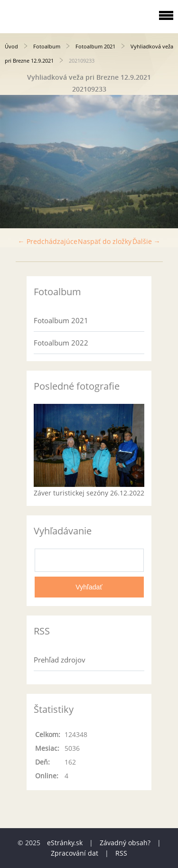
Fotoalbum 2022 (61, 343)
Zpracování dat (75, 853)
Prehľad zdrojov (60, 660)
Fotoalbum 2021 (95, 46)
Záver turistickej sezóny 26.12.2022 (89, 493)
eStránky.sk (65, 843)
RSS (121, 853)
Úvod (11, 46)
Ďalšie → (146, 241)
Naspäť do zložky (105, 241)
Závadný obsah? (125, 843)
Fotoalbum (47, 46)
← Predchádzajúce (48, 241)
